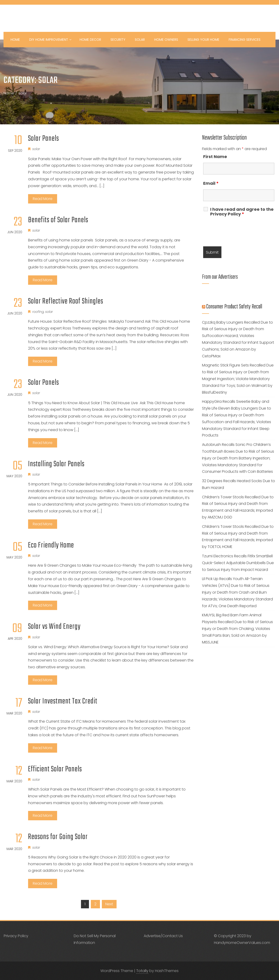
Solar (140, 40)
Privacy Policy (16, 936)
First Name (215, 157)
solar (36, 149)
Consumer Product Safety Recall (234, 307)
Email (211, 183)
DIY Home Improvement (50, 40)
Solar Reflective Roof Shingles (66, 301)
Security (118, 40)
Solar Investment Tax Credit (63, 701)
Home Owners (166, 40)
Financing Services (245, 40)
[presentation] (239, 231)
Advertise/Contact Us (163, 936)
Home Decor (90, 40)
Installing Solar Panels (56, 464)
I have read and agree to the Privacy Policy (242, 212)
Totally (142, 971)
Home (15, 40)
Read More (43, 199)
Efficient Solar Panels (55, 769)
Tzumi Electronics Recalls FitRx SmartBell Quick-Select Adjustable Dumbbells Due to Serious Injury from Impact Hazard (238, 563)
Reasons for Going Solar (58, 837)
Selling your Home (203, 40)
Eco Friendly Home (51, 545)
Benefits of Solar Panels (58, 220)
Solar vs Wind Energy (54, 627)
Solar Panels (44, 139)
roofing (38, 312)
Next (109, 904)
